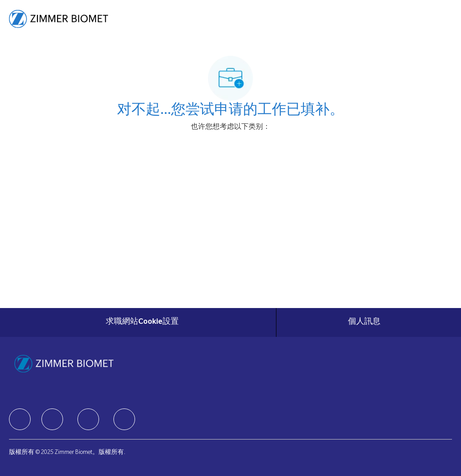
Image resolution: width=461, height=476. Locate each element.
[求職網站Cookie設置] (142, 322)
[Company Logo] (59, 19)
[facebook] (20, 419)
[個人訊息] (364, 322)
